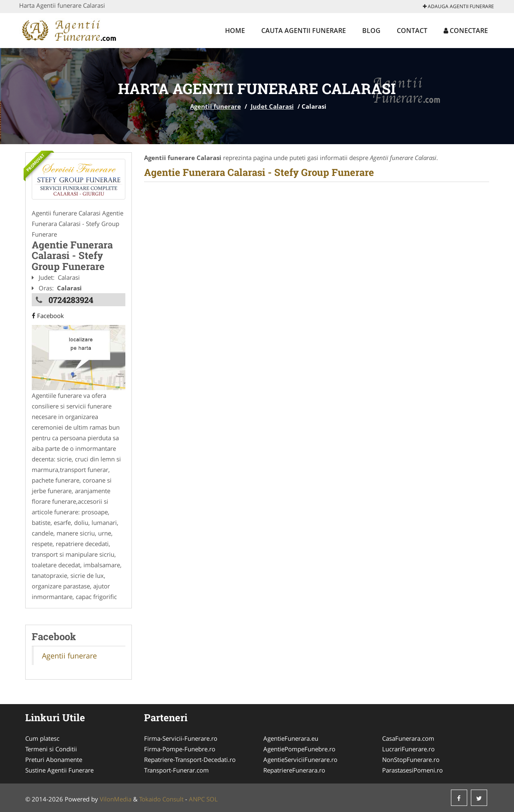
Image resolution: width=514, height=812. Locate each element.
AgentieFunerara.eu (291, 738)
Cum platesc (42, 738)
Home (235, 31)
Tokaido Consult (161, 799)
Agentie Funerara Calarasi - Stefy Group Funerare (259, 172)
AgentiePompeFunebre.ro (299, 749)
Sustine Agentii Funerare (59, 770)
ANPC (197, 799)
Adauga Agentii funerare (458, 6)
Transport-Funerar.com (176, 770)
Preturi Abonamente (54, 759)
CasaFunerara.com (408, 738)
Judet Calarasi (272, 106)
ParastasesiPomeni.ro (412, 770)
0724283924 (71, 300)
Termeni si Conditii (51, 749)
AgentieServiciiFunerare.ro (300, 759)
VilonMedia (116, 799)
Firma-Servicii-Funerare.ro (181, 738)
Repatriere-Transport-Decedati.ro (190, 759)
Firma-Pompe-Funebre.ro (180, 749)
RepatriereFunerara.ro (294, 770)
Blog (371, 31)
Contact (412, 31)
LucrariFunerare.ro (408, 749)
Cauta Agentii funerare (304, 31)
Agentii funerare (215, 106)
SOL (212, 799)
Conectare (466, 31)
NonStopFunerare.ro (411, 759)
